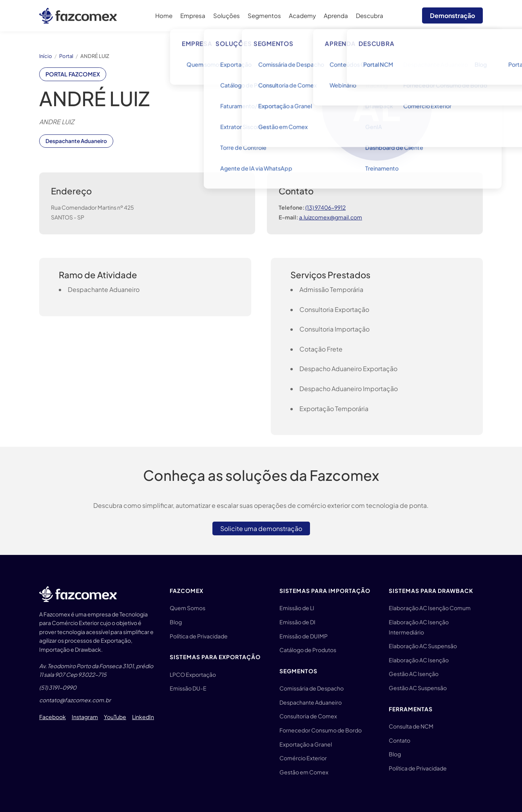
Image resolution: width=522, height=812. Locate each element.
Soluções (227, 15)
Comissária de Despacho (312, 688)
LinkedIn (143, 717)
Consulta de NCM (411, 726)
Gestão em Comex (304, 772)
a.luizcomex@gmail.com (331, 217)
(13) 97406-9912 (325, 207)
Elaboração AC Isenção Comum (430, 608)
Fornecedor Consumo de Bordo (321, 730)
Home (164, 15)
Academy (302, 15)
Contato (400, 740)
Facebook (53, 717)
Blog (176, 622)
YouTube (115, 717)
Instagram (85, 717)
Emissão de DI (297, 622)
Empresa (193, 15)
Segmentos (264, 15)
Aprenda (336, 15)
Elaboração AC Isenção (419, 660)
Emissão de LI (297, 608)
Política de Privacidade (199, 636)
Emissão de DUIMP (304, 636)
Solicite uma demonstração (261, 528)
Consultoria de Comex (308, 716)
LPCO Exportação (193, 674)
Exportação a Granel (306, 744)
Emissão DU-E (188, 688)
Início (46, 56)
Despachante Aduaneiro (311, 702)
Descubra (370, 15)
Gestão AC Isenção (414, 674)
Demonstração (452, 15)
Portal (66, 56)
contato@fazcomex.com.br (75, 700)
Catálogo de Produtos (308, 650)
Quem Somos (188, 608)
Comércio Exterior (303, 758)
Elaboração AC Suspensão (423, 646)
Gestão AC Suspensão (418, 688)
